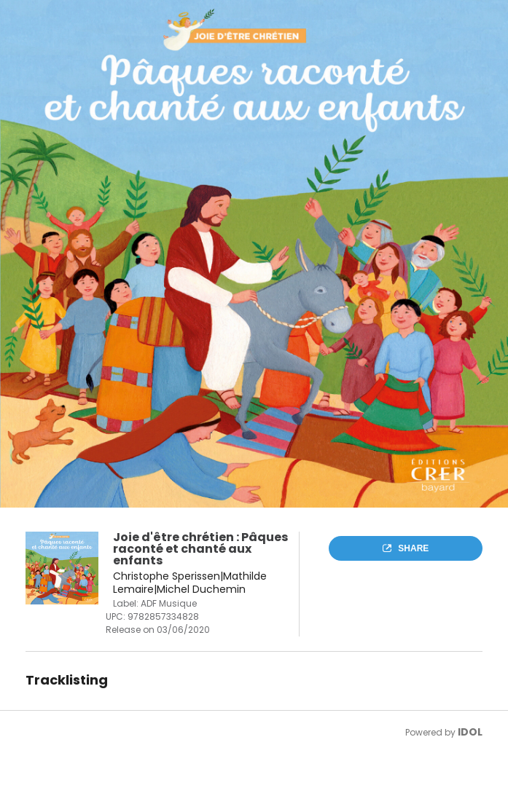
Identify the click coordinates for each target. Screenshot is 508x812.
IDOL (470, 732)
